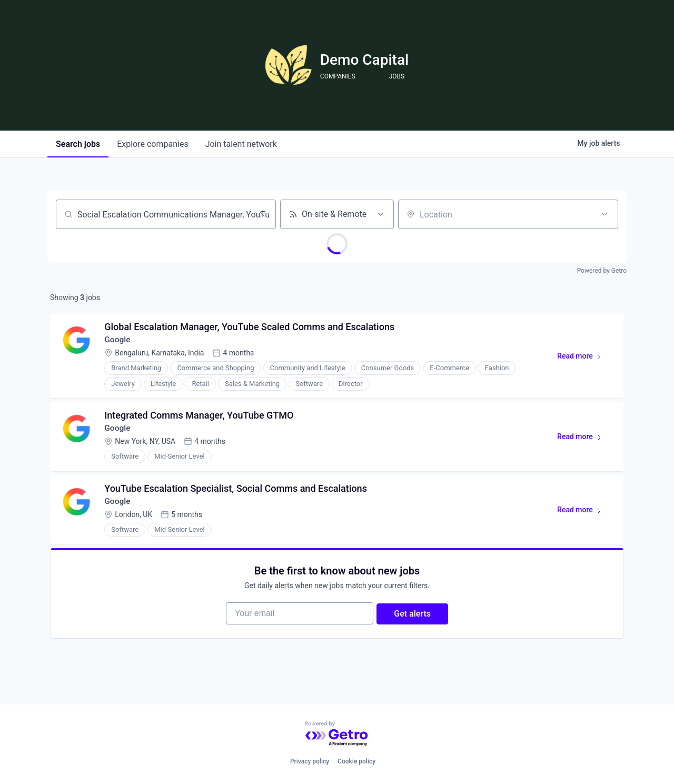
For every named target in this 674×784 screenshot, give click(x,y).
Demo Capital (364, 60)
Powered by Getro (602, 271)
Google (119, 341)
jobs (78, 144)
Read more (583, 360)
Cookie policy (356, 761)
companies (152, 144)
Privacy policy (310, 761)
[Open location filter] (604, 214)
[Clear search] (262, 214)
